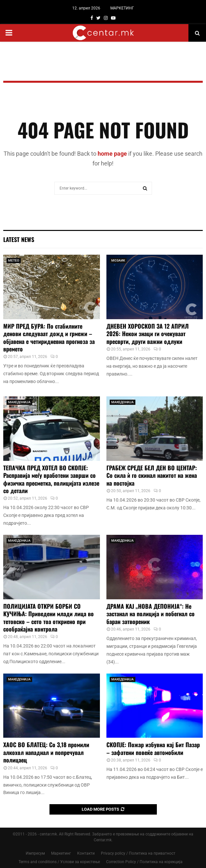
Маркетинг (61, 853)
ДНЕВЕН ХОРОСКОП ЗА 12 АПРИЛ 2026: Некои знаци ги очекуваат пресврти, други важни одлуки (148, 334)
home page (112, 154)
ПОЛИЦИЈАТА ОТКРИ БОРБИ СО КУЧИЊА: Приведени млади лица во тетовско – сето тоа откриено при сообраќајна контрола (48, 618)
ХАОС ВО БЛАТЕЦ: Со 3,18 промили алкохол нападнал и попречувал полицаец (46, 752)
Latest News (19, 239)
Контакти (86, 853)
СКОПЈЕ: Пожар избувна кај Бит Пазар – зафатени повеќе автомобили (153, 748)
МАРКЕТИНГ (122, 8)
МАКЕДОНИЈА (19, 402)
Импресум (35, 853)
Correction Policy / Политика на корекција (144, 862)
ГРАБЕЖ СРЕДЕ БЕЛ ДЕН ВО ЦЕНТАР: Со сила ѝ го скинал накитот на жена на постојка (152, 475)
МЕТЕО (14, 260)
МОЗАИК (118, 260)
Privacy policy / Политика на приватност (138, 853)
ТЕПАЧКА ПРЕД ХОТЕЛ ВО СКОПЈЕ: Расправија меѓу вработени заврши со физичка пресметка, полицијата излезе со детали (51, 479)
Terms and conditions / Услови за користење (59, 862)
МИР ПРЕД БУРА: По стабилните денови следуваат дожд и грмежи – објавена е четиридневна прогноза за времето (49, 337)
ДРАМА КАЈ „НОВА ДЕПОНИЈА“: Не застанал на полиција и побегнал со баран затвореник (151, 614)
